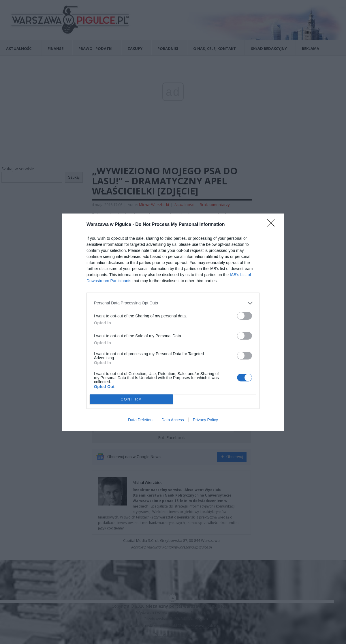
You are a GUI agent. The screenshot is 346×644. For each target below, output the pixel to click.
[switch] (245, 316)
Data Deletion (140, 420)
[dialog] (173, 322)
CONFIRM (131, 399)
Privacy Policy (205, 420)
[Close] (273, 225)
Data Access (173, 420)
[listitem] (173, 303)
